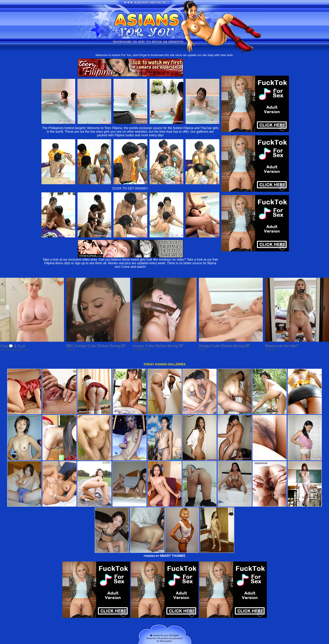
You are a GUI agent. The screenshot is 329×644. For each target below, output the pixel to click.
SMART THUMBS (172, 556)
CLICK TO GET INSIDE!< (130, 188)
